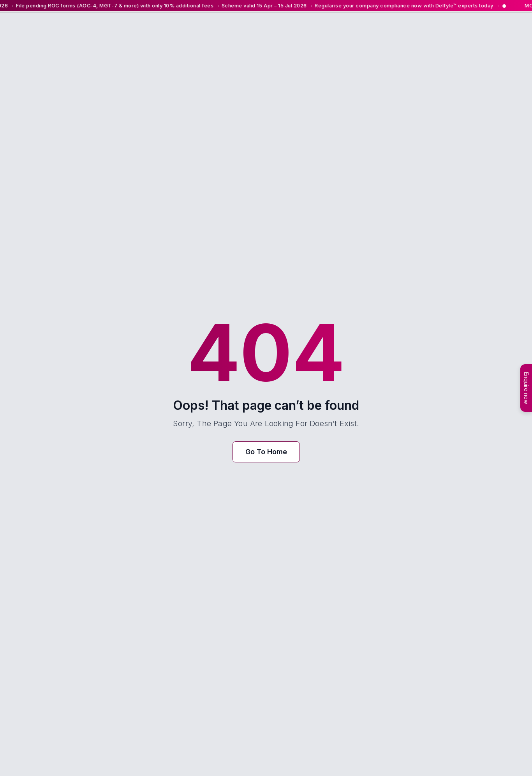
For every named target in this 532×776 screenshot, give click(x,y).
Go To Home (266, 452)
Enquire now (526, 388)
